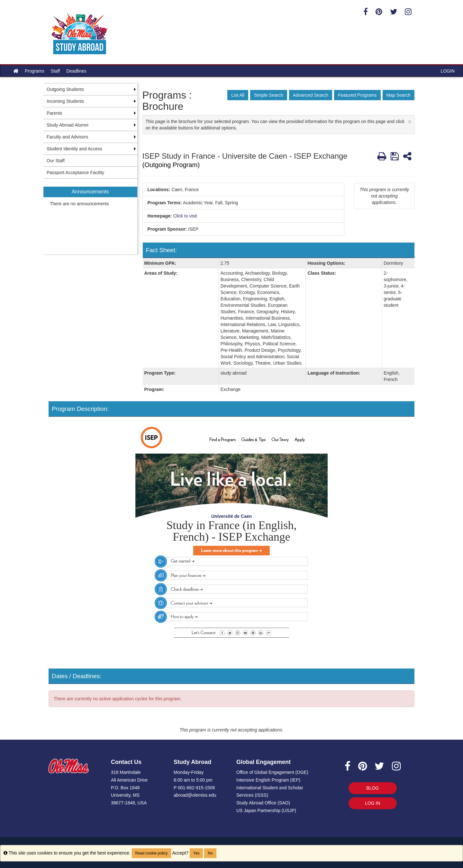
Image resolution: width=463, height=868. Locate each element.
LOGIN (448, 71)
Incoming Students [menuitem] (65, 101)
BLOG (372, 788)
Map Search (399, 95)
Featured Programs (357, 95)
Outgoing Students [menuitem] (65, 89)
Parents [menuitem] (54, 113)
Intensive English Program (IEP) (268, 780)
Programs (35, 71)
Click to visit (185, 216)
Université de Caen (232, 516)
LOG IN (372, 803)
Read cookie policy (152, 853)
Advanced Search (311, 95)
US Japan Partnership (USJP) (266, 810)
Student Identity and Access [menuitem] (74, 149)
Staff (55, 71)
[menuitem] (90, 217)
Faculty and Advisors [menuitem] (67, 137)
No (210, 853)
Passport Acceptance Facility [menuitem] (75, 173)
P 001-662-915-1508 (194, 788)
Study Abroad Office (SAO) (263, 803)
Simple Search (269, 95)
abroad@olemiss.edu (195, 795)
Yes (196, 853)
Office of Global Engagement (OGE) (272, 772)
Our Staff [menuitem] (56, 161)
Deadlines (76, 71)
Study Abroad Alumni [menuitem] (68, 125)
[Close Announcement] (410, 122)
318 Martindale (126, 772)
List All (238, 95)
